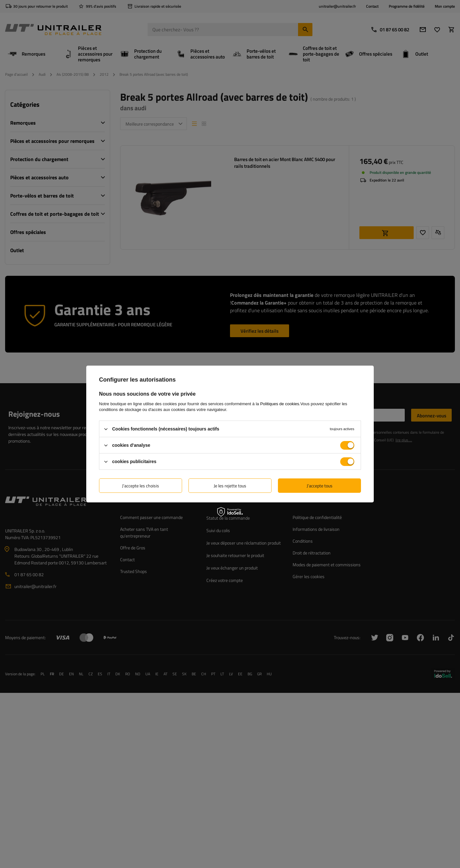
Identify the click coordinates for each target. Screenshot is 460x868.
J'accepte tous (320, 485)
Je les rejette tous (230, 485)
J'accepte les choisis (141, 485)
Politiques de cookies (280, 404)
